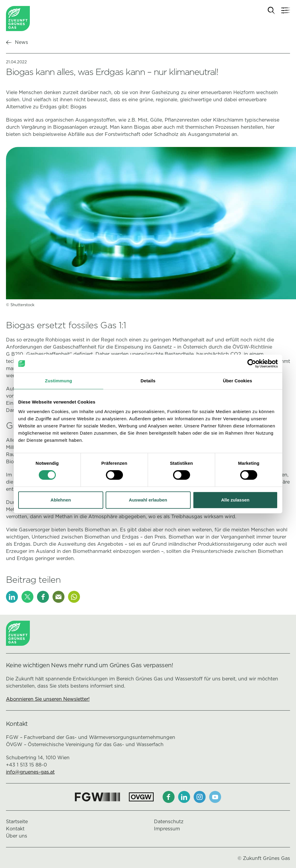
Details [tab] (148, 381)
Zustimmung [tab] (59, 381)
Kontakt (15, 829)
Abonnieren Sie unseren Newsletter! (48, 699)
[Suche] (271, 11)
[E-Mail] (58, 597)
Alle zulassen (235, 500)
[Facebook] (43, 597)
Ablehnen (61, 500)
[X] (27, 597)
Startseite (17, 822)
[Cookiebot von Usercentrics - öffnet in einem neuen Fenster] (252, 364)
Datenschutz (169, 822)
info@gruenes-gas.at (30, 772)
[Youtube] (215, 797)
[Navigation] (286, 10)
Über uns (17, 836)
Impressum (167, 829)
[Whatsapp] (74, 597)
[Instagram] (200, 797)
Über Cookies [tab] (238, 381)
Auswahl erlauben (148, 500)
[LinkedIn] (12, 597)
